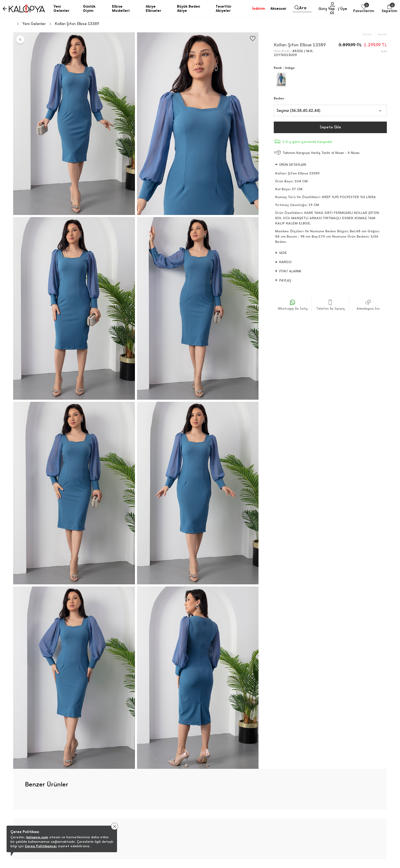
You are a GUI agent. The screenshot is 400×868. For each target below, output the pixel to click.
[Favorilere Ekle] (253, 39)
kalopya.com (37, 837)
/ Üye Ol (339, 11)
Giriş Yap (327, 9)
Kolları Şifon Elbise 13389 (77, 24)
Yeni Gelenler (34, 24)
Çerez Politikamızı (41, 846)
